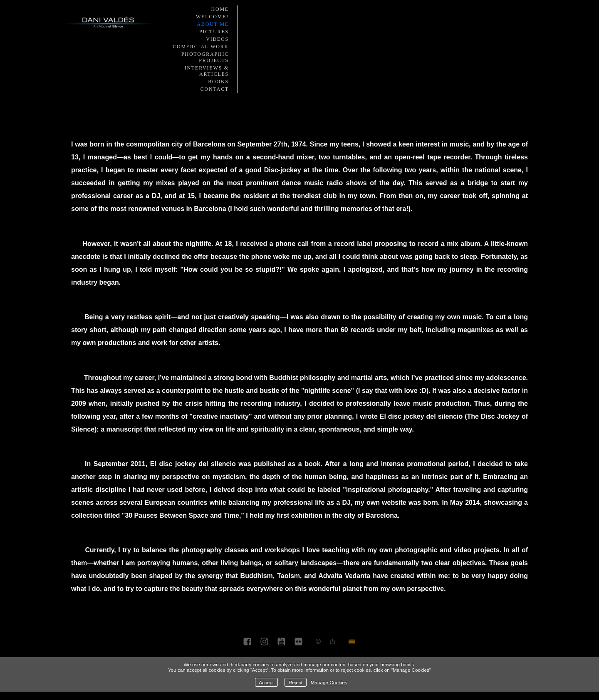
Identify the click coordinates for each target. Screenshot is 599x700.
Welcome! (212, 17)
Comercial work (201, 47)
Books (218, 82)
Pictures (214, 32)
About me (213, 24)
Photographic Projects (205, 57)
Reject (296, 682)
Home (220, 9)
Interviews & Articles (207, 71)
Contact (215, 89)
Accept (266, 682)
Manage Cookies (329, 682)
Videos (217, 39)
